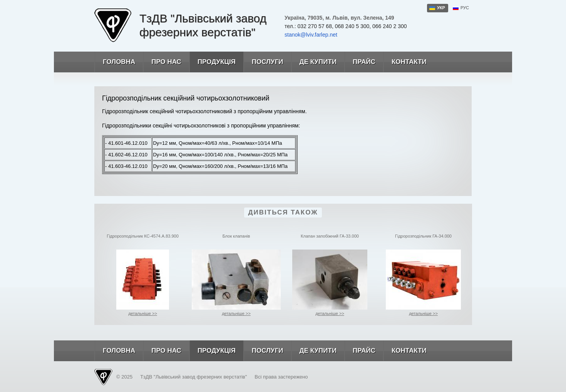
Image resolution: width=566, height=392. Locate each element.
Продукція (212, 62)
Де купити (314, 62)
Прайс (360, 62)
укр (441, 8)
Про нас (162, 62)
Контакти (405, 62)
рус (465, 8)
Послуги (263, 62)
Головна (115, 62)
